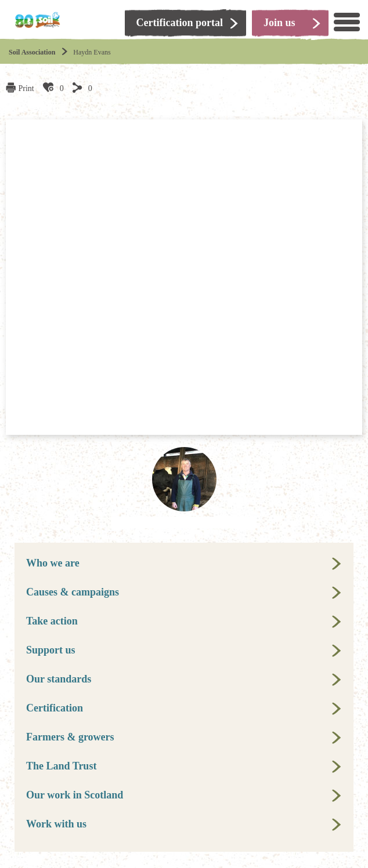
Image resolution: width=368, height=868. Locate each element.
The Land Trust (61, 766)
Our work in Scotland (75, 795)
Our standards (59, 679)
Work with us (56, 824)
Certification (55, 708)
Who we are (53, 563)
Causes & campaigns (73, 592)
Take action (52, 621)
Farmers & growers (70, 737)
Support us (51, 650)
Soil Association (32, 52)
